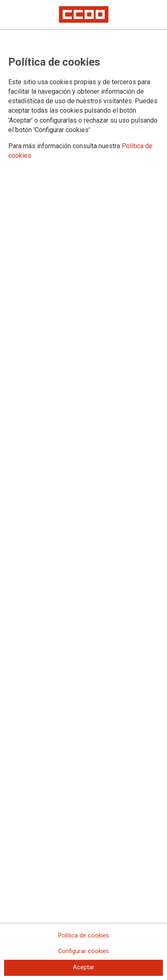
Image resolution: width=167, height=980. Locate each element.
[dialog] (83, 490)
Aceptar (84, 967)
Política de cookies (83, 936)
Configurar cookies (83, 951)
